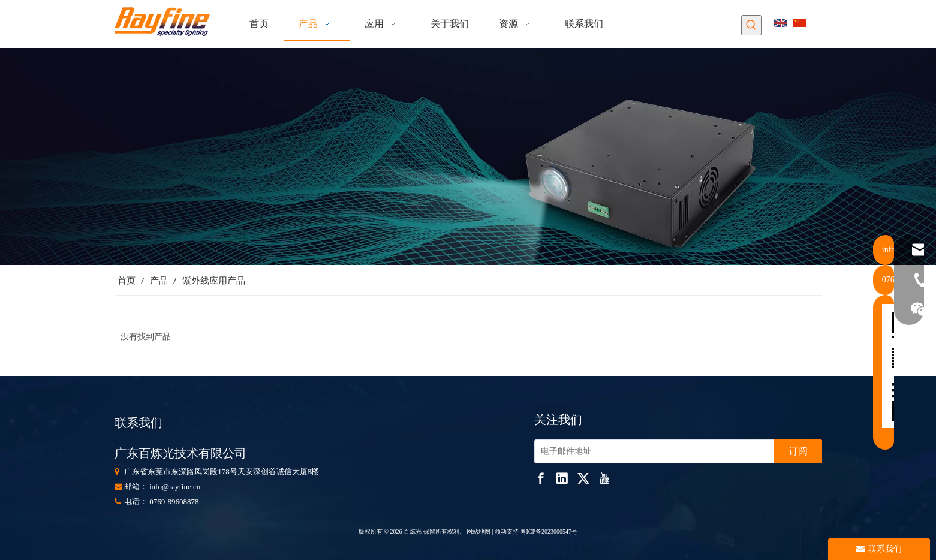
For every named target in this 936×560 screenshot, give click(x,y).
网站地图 (478, 532)
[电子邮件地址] (652, 451)
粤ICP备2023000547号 (549, 532)
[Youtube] (604, 478)
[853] (468, 156)
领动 (501, 532)
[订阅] (798, 451)
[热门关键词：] (751, 25)
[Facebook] (541, 478)
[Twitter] (583, 478)
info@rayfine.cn (175, 487)
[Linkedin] (562, 478)
